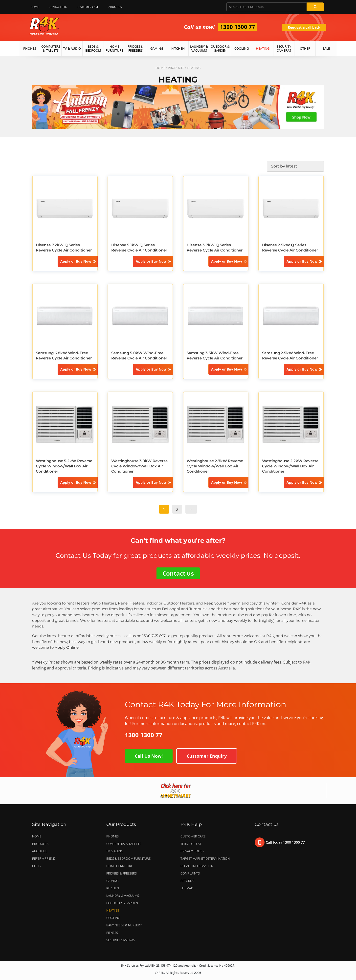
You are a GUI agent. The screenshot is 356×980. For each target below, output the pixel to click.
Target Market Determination (205, 858)
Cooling (242, 48)
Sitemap (187, 888)
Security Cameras (284, 48)
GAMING (112, 881)
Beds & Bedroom (93, 48)
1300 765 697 (154, 636)
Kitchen (178, 48)
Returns (187, 881)
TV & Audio (72, 48)
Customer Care (88, 7)
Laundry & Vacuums (199, 48)
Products (176, 68)
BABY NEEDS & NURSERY (124, 925)
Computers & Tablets (51, 48)
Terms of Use (191, 844)
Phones (30, 48)
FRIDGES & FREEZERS (122, 873)
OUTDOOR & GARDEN (123, 903)
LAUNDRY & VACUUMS (124, 896)
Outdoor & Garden (220, 48)
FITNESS (112, 933)
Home (35, 7)
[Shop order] (295, 166)
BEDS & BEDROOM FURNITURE (130, 858)
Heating (263, 48)
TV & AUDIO (116, 851)
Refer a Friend (44, 858)
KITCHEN (113, 888)
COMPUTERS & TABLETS (125, 844)
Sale (326, 48)
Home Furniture (114, 48)
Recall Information (197, 866)
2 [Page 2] (177, 509)
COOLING (113, 918)
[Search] (315, 7)
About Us (116, 7)
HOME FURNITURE (120, 866)
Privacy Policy (192, 851)
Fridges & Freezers (135, 48)
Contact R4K (58, 7)
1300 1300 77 (238, 27)
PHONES (114, 836)
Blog (36, 866)
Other (305, 48)
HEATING (113, 910)
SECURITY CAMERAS (121, 940)
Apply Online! (67, 647)
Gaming (157, 48)
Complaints (190, 873)
